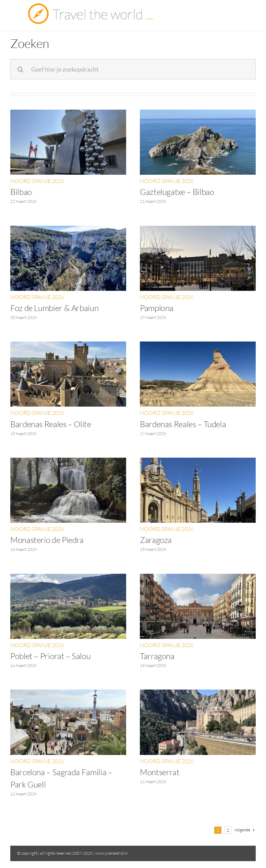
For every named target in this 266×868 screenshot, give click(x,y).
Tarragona (157, 656)
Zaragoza (156, 540)
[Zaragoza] (198, 462)
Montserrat (160, 772)
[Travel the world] (90, 6)
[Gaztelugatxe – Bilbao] (198, 114)
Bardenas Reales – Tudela (183, 424)
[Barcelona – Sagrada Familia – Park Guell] (68, 694)
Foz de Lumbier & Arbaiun (54, 308)
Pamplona (157, 308)
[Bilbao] (68, 114)
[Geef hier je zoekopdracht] (133, 69)
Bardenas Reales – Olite (51, 424)
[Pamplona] (198, 230)
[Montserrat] (198, 694)
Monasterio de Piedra (47, 540)
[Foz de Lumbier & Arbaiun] (68, 230)
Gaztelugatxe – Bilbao (177, 192)
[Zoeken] (21, 69)
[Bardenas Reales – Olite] (68, 346)
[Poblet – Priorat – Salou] (68, 578)
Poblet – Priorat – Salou (50, 656)
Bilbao (21, 192)
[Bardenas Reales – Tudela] (198, 346)
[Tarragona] (198, 578)
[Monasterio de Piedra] (68, 462)
